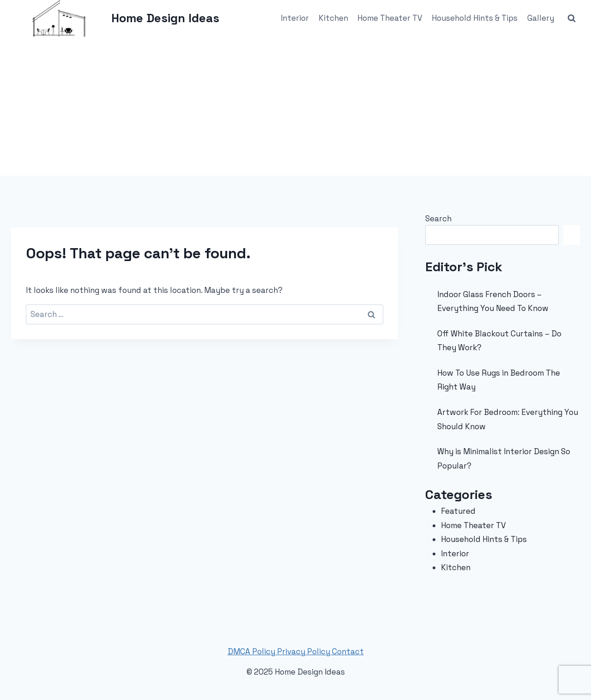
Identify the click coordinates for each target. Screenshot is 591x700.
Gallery (541, 18)
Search (438, 219)
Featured (458, 511)
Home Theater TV (390, 18)
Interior (295, 18)
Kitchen (333, 18)
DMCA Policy (252, 651)
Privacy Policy (305, 651)
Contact (348, 651)
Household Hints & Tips (475, 18)
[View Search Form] (572, 18)
